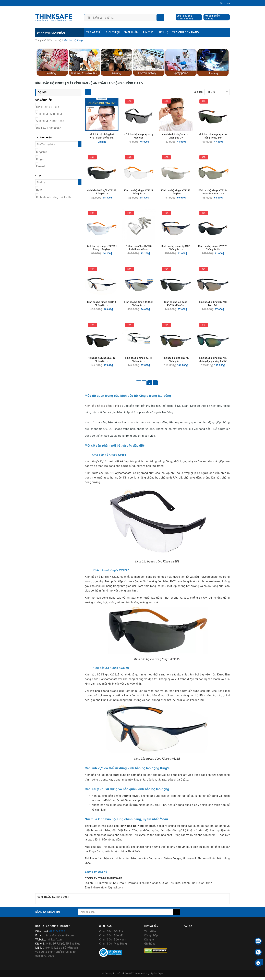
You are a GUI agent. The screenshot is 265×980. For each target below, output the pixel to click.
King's (40, 159)
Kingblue (42, 152)
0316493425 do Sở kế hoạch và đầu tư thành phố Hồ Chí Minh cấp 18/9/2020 (57, 952)
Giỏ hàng (150, 944)
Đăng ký (149, 940)
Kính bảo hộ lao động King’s (103, 406)
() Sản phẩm (212, 17)
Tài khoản (225, 3)
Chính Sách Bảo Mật (112, 935)
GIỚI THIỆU (113, 32)
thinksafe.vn (54, 940)
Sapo (160, 976)
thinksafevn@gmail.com (108, 888)
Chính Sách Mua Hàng (113, 944)
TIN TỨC (148, 32)
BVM (39, 190)
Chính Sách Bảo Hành (113, 940)
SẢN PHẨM (131, 32)
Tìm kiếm (150, 931)
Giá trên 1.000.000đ (48, 128)
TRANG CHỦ (94, 32)
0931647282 (184, 16)
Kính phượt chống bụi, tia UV (54, 197)
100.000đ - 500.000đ (49, 114)
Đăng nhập (151, 935)
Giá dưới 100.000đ (48, 107)
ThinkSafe (108, 847)
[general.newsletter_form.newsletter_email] (125, 912)
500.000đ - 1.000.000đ (50, 121)
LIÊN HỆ (163, 32)
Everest (41, 166)
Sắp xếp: (199, 92)
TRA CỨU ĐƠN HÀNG (185, 32)
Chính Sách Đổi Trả (111, 931)
